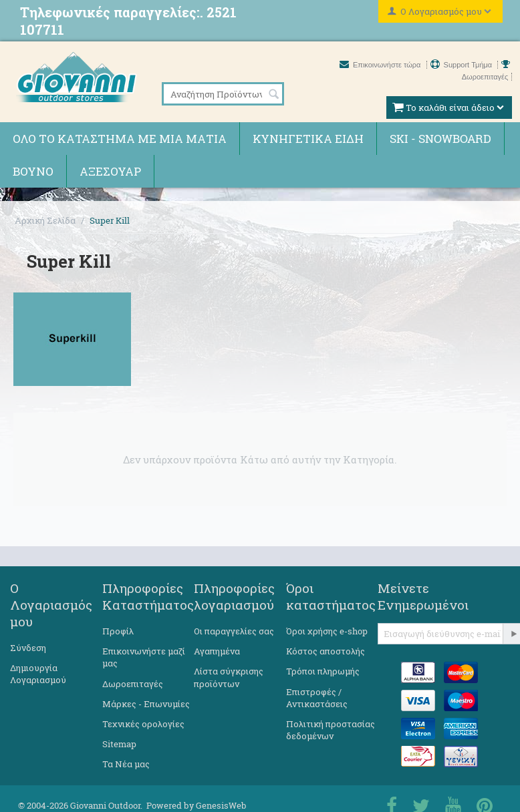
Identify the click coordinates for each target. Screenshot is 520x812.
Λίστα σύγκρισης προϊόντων (229, 677)
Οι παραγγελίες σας (234, 631)
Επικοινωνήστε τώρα (381, 65)
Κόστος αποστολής (326, 651)
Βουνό (33, 171)
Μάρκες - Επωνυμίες (146, 704)
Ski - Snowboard (440, 139)
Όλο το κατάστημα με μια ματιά (120, 139)
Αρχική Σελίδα (45, 220)
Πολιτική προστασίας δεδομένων (331, 730)
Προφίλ (118, 631)
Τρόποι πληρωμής (323, 671)
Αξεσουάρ (110, 171)
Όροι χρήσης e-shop (327, 631)
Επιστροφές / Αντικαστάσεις (317, 698)
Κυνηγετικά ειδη (308, 139)
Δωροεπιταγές (133, 684)
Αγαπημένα (217, 651)
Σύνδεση (28, 648)
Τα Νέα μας (126, 764)
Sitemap (119, 744)
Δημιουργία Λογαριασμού (38, 674)
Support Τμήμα (463, 65)
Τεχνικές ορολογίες (143, 724)
